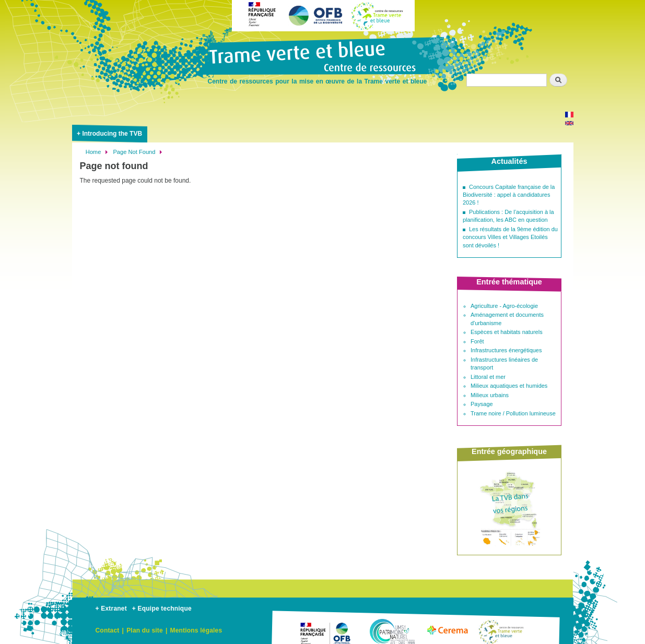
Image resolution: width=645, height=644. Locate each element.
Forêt (477, 341)
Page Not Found (134, 152)
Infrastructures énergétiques (506, 350)
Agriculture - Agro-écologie (504, 306)
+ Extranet (111, 609)
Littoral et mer (488, 377)
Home (93, 152)
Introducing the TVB (112, 134)
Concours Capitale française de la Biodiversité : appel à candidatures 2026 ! (509, 195)
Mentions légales (196, 630)
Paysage (482, 404)
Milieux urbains (490, 395)
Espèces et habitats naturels (507, 332)
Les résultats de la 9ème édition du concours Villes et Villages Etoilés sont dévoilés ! (510, 237)
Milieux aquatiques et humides (509, 386)
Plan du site (145, 630)
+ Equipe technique (162, 609)
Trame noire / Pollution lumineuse (513, 413)
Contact (108, 630)
